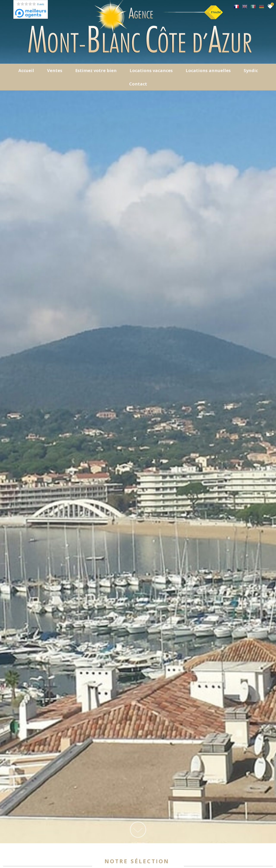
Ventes (55, 71)
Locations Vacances (151, 71)
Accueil (26, 71)
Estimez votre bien (96, 71)
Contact (138, 84)
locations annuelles (208, 71)
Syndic (251, 71)
